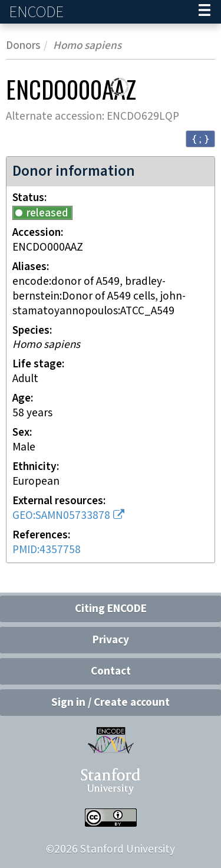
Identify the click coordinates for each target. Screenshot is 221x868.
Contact (111, 671)
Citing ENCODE (111, 609)
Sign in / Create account (111, 703)
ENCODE (38, 12)
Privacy (111, 640)
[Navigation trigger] (204, 12)
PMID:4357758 (47, 550)
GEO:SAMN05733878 (61, 516)
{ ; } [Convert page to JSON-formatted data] (200, 138)
